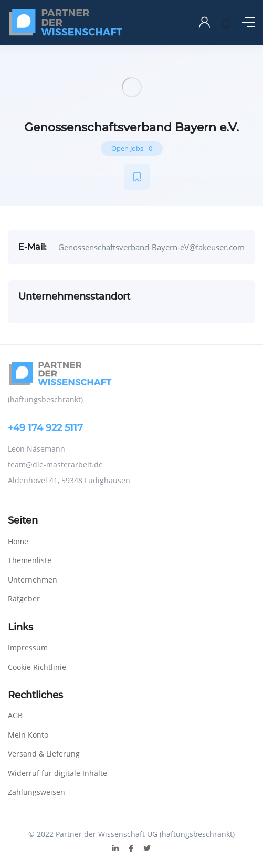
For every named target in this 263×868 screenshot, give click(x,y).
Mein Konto (28, 735)
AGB (15, 715)
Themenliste (30, 560)
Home (18, 541)
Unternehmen (33, 580)
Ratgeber (24, 599)
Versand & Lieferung (44, 754)
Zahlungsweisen (36, 792)
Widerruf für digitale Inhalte (57, 773)
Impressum (28, 647)
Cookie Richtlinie (37, 667)
